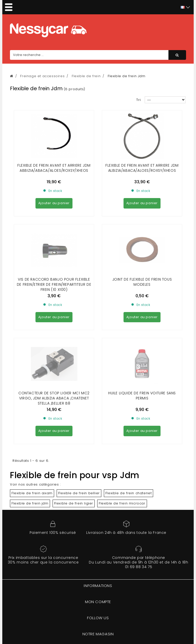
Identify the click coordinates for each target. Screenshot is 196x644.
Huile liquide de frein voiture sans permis (142, 303)
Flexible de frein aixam (32, 400)
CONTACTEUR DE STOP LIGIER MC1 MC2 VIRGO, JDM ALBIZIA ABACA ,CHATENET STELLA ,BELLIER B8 (54, 305)
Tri (139, 100)
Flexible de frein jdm (30, 410)
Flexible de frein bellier (79, 400)
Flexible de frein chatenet (129, 400)
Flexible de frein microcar (122, 410)
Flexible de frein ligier (74, 410)
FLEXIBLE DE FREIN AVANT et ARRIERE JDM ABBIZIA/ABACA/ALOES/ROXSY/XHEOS (54, 168)
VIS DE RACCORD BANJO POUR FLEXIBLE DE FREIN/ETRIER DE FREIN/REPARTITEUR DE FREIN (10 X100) (54, 238)
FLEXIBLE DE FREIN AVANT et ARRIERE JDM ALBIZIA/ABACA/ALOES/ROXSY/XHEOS (142, 168)
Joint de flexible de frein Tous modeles (142, 235)
